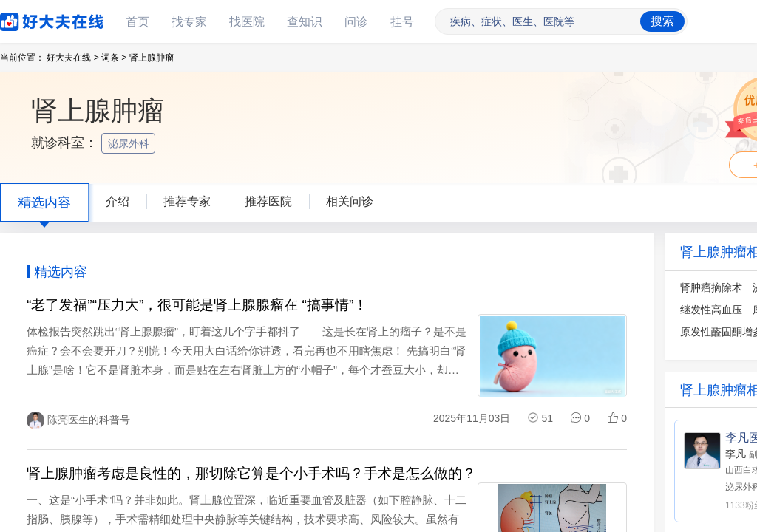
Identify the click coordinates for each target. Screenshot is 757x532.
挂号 (402, 22)
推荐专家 (187, 201)
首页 (138, 22)
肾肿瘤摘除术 (711, 287)
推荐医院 (268, 201)
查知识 (305, 22)
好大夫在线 (30, 19)
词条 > (114, 58)
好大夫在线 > (72, 58)
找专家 (189, 22)
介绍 (118, 201)
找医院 (247, 22)
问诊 (356, 22)
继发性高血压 (711, 310)
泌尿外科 (130, 143)
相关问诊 (350, 201)
